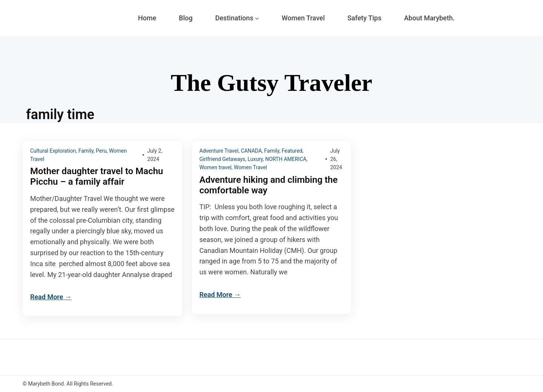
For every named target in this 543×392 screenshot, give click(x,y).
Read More (47, 297)
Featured (292, 151)
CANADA (252, 151)
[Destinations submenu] (257, 18)
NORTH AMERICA (286, 159)
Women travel (216, 167)
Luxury (255, 159)
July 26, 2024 (336, 159)
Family (86, 151)
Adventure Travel (219, 151)
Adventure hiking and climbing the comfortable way (269, 185)
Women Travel (250, 167)
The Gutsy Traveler (271, 83)
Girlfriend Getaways (222, 159)
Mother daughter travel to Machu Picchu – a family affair (97, 177)
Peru (101, 151)
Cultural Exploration (53, 151)
